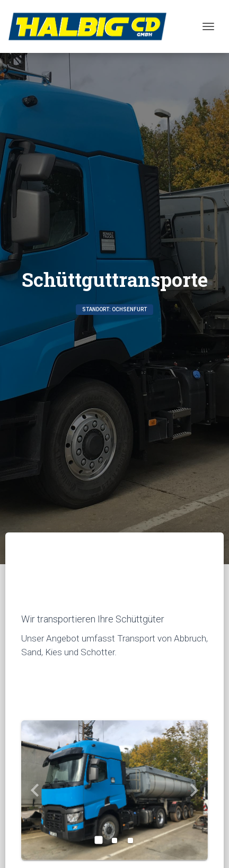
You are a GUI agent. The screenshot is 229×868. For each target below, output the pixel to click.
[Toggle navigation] (208, 26)
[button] (35, 790)
